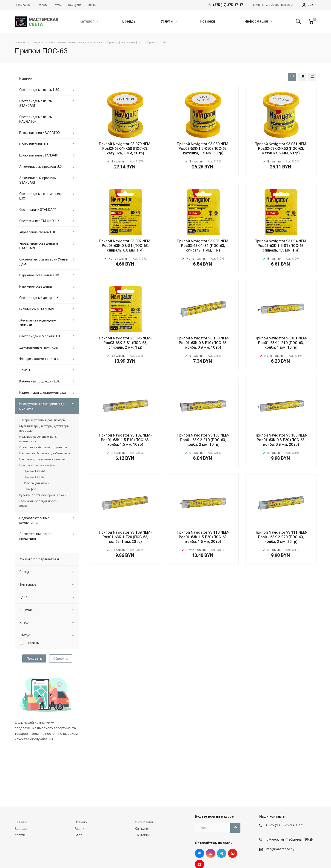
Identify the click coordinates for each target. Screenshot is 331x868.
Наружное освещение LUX (39, 275)
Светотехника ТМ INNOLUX (39, 221)
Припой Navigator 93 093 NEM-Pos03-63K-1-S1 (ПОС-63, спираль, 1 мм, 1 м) (203, 246)
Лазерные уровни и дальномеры (42, 420)
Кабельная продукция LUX (40, 381)
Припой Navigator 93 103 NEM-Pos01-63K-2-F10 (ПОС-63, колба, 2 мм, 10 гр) (203, 440)
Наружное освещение (36, 286)
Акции (80, 829)
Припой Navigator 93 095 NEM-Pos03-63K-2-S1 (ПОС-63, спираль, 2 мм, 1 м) (125, 343)
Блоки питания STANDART (39, 155)
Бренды (129, 21)
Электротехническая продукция (35, 536)
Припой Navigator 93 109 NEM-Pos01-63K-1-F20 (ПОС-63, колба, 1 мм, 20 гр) (125, 537)
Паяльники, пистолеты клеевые (42, 459)
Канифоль (31, 489)
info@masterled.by (280, 849)
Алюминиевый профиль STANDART (38, 180)
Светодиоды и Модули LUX (40, 336)
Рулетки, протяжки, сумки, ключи (43, 495)
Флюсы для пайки (37, 483)
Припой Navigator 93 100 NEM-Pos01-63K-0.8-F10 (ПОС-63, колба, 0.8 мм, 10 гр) (203, 343)
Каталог (89, 21)
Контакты (142, 835)
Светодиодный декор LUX (39, 298)
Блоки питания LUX (34, 144)
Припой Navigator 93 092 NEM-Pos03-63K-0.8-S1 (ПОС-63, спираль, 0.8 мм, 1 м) (125, 246)
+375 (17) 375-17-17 (283, 825)
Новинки (207, 21)
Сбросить (61, 659)
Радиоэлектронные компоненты (34, 520)
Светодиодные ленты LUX (39, 90)
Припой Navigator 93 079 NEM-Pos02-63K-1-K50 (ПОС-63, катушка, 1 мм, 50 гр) (125, 149)
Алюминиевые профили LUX (41, 167)
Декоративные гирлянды (39, 347)
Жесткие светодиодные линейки (38, 323)
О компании (144, 822)
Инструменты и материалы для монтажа (43, 406)
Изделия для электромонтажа (43, 393)
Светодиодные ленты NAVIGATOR (36, 119)
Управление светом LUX (38, 232)
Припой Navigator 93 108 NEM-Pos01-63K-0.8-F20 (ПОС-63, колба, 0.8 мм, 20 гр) (281, 440)
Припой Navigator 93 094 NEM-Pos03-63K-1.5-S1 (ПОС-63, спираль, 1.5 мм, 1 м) (281, 246)
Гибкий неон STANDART (37, 309)
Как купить (143, 829)
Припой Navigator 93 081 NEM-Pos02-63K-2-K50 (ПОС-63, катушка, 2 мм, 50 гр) (281, 149)
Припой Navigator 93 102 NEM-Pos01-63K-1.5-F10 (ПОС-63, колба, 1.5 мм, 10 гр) (125, 440)
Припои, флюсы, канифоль (38, 465)
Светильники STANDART (38, 210)
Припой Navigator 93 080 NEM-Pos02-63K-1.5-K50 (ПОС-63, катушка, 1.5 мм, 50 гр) (203, 149)
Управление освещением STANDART (39, 246)
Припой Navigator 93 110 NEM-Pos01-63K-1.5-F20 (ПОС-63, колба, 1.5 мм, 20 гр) (203, 537)
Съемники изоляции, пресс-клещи (38, 503)
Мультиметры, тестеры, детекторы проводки (44, 428)
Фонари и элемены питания (40, 359)
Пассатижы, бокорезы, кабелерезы (45, 453)
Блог (78, 835)
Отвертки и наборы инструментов (43, 447)
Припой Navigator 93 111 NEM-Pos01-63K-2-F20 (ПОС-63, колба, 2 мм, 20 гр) (281, 537)
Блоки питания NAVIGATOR (40, 133)
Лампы (25, 370)
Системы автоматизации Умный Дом (44, 262)
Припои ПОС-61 (35, 471)
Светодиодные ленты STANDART (36, 103)
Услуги (169, 21)
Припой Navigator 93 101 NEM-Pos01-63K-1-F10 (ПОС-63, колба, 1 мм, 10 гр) (281, 343)
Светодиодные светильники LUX (41, 196)
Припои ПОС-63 (35, 477)
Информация (258, 21)
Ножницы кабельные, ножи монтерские (38, 439)
